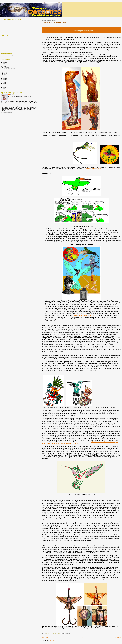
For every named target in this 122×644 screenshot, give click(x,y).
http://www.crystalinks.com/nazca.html (86, 315)
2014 (4, 83)
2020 (4, 77)
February (6, 76)
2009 (4, 87)
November (6, 67)
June (5, 72)
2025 (4, 61)
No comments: (58, 633)
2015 (4, 82)
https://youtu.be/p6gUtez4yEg (93, 169)
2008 (4, 89)
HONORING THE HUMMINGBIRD (54, 22)
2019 (4, 78)
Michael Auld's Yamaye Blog (7, 55)
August (5, 71)
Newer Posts (45, 638)
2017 (4, 81)
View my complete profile (7, 112)
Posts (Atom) (51, 641)
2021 (4, 66)
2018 (4, 80)
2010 (4, 86)
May (5, 73)
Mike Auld (12, 95)
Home (82, 638)
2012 (4, 85)
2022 (4, 65)
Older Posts (118, 638)
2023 (4, 64)
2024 (4, 62)
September (6, 70)
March (5, 75)
